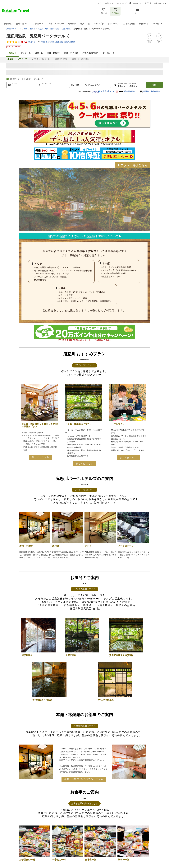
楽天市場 (148, 3)
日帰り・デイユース (35, 79)
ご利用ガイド (109, 3)
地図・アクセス (71, 53)
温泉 (74, 59)
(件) (32, 42)
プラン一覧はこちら (84, 365)
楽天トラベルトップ (14, 29)
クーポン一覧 (109, 53)
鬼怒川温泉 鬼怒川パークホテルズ (38, 36)
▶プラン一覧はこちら (132, 165)
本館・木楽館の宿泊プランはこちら (84, 779)
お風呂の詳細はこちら (84, 589)
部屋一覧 (39, 53)
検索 (154, 85)
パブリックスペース (41, 59)
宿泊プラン (15, 79)
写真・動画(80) (54, 53)
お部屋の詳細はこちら (84, 726)
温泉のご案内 (61, 59)
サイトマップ (121, 3)
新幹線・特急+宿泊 (150, 92)
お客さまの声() (90, 53)
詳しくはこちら (41, 457)
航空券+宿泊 (102, 92)
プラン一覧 (26, 53)
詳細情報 (85, 59)
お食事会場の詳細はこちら (84, 803)
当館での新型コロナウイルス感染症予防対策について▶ (84, 236)
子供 (97, 85)
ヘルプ (98, 3)
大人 (90, 85)
